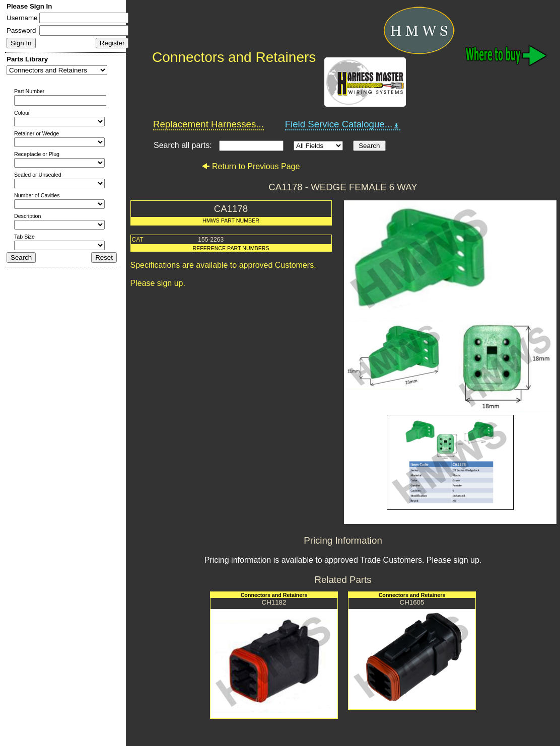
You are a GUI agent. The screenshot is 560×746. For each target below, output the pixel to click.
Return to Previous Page (251, 166)
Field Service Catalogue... (343, 124)
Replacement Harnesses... (208, 124)
